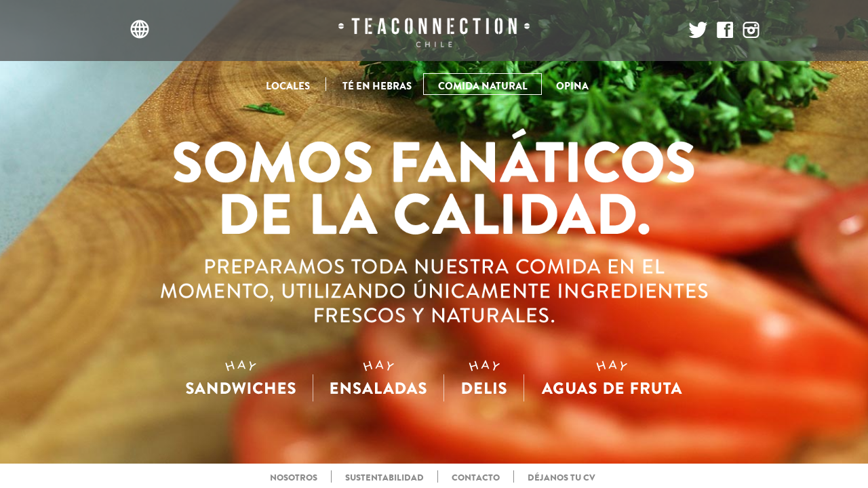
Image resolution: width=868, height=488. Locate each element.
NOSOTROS (294, 477)
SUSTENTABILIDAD (384, 477)
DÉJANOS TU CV (561, 477)
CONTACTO (476, 477)
